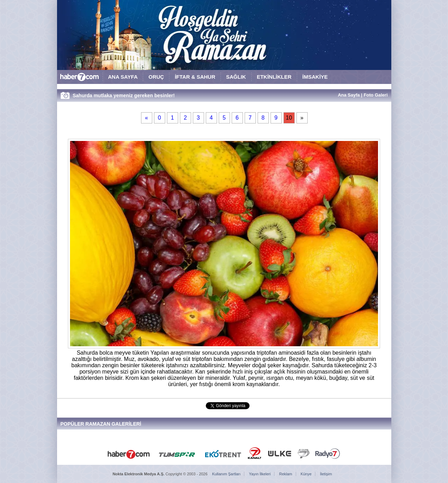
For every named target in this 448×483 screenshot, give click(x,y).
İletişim (326, 474)
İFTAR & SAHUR (195, 77)
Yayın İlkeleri (260, 474)
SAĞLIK (236, 77)
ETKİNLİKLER (274, 77)
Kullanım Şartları (226, 474)
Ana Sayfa (349, 95)
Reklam (286, 474)
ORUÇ (156, 77)
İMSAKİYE (315, 77)
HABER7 (80, 79)
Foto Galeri (376, 95)
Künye (306, 474)
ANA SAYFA (123, 77)
